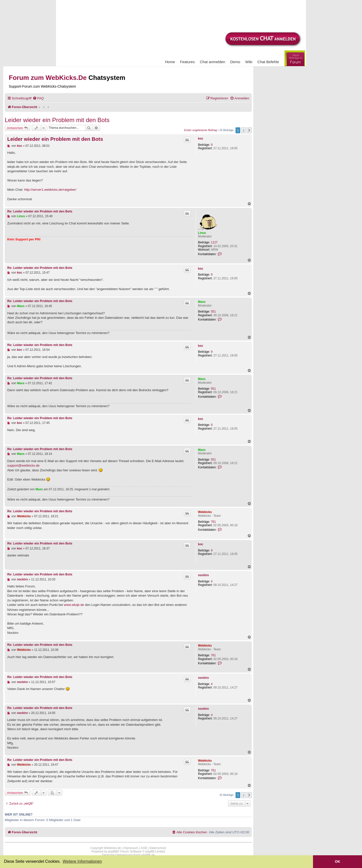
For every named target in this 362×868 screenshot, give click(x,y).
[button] (249, 130)
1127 (214, 242)
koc (201, 139)
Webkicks (205, 512)
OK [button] (337, 862)
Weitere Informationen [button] (82, 861)
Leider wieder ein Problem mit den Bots (57, 120)
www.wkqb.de (74, 605)
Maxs (202, 302)
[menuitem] (38, 98)
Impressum (131, 848)
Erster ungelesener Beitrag (201, 130)
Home (170, 62)
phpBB (113, 852)
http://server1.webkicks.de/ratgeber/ (50, 190)
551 (213, 312)
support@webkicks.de (23, 465)
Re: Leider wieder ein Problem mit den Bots (40, 211)
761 (213, 522)
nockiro (203, 575)
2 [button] (244, 130)
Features (187, 62)
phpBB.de (148, 855)
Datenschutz (158, 848)
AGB (144, 848)
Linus (202, 233)
